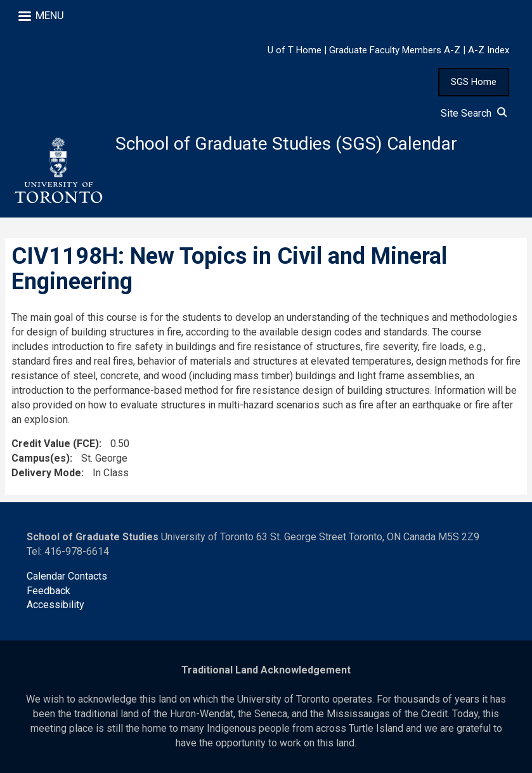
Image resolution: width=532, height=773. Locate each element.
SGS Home (474, 82)
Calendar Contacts (67, 576)
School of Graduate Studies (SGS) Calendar (286, 144)
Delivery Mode (46, 473)
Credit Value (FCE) (55, 444)
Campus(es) (41, 458)
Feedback (49, 591)
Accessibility (55, 605)
